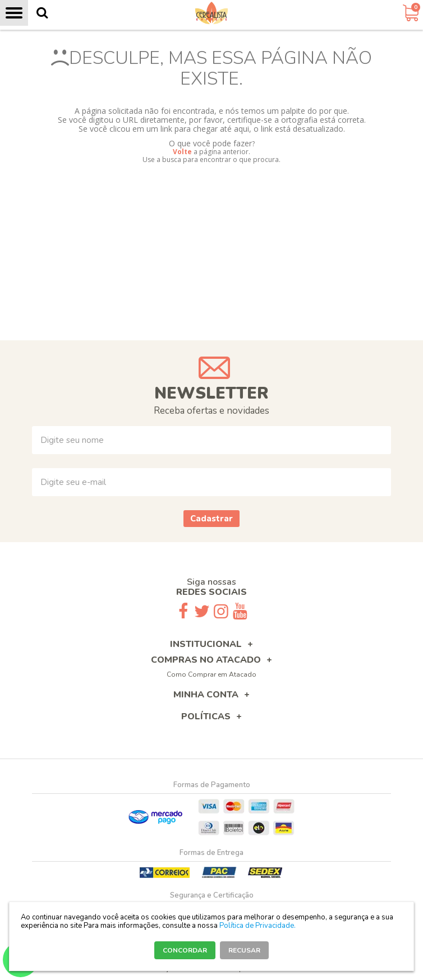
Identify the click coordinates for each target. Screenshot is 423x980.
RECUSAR (244, 950)
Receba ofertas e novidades (211, 411)
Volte (182, 152)
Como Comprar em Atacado (211, 674)
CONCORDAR (185, 950)
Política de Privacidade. (258, 926)
